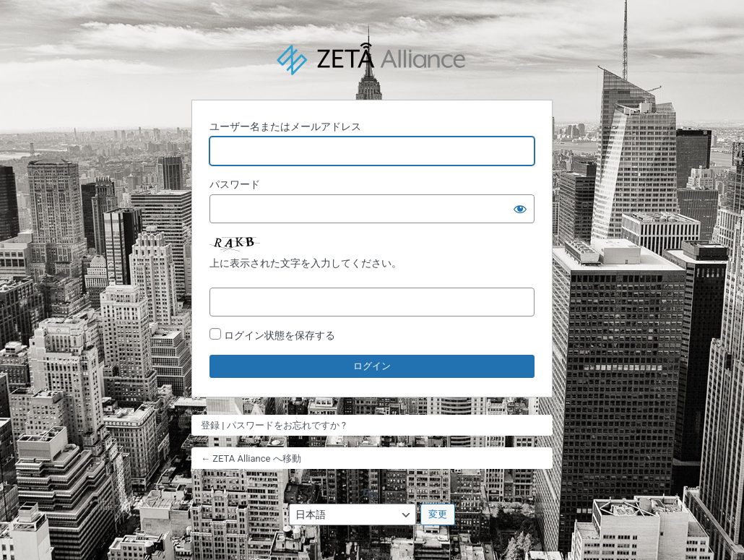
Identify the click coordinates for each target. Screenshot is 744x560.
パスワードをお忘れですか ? (286, 425)
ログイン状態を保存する (280, 335)
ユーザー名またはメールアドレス (285, 126)
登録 (210, 425)
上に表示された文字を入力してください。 (306, 263)
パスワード (235, 184)
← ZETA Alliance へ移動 (251, 458)
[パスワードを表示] (520, 209)
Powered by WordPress (372, 60)
